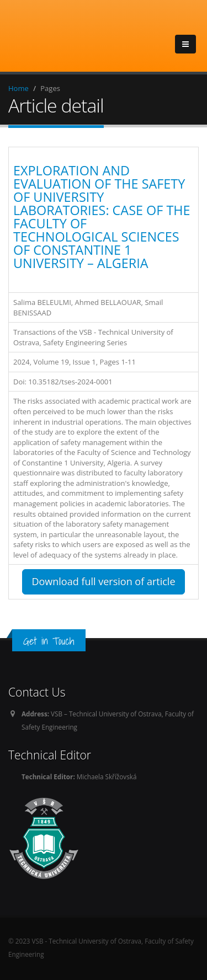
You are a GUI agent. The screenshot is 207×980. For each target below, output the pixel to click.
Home (18, 88)
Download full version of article (103, 581)
